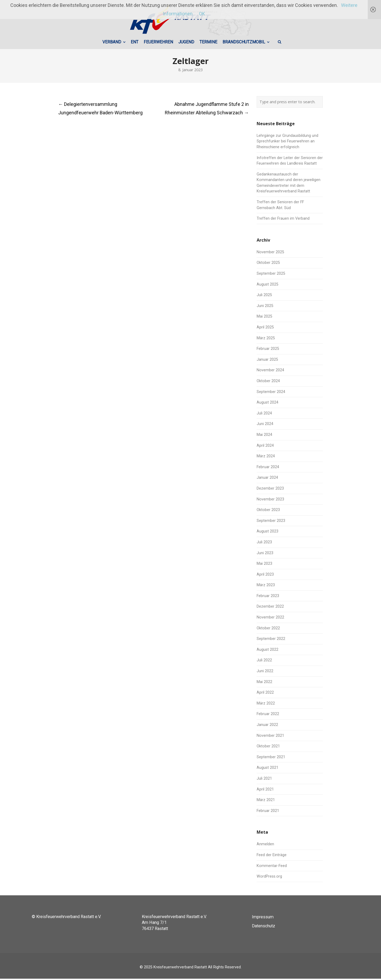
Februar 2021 (268, 812)
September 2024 (271, 393)
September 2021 (271, 758)
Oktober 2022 (268, 629)
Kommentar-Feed (272, 867)
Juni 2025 (265, 307)
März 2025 (266, 339)
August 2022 (267, 651)
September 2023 (271, 522)
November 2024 (270, 372)
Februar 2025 (268, 350)
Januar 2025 (267, 361)
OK (202, 14)
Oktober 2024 (268, 382)
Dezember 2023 (270, 490)
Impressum (263, 918)
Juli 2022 (264, 662)
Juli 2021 (264, 780)
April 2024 (265, 447)
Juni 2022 (265, 672)
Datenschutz (264, 927)
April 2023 (265, 576)
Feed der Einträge (272, 856)
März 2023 (266, 586)
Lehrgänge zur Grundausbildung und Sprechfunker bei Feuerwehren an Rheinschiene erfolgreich (287, 143)
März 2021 (266, 801)
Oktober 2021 (268, 748)
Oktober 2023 (268, 511)
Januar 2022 (267, 726)
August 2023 (267, 533)
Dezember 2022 (270, 608)
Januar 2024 (267, 479)
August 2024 (267, 404)
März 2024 (266, 457)
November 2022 (270, 619)
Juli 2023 (264, 543)
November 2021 (270, 737)
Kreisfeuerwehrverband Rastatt (180, 968)
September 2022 (271, 640)
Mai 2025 (264, 318)
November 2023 (270, 501)
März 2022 (266, 705)
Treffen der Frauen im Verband (283, 220)
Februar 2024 (268, 468)
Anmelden (265, 846)
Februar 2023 (268, 597)
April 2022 (265, 694)
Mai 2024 (264, 436)
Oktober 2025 (268, 264)
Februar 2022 (268, 715)
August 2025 (267, 286)
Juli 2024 (264, 415)
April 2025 (265, 329)
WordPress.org (269, 878)
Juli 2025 (264, 296)
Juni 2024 (265, 425)
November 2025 (270, 253)
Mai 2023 (264, 565)
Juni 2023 (265, 554)
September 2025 (271, 275)
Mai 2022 (264, 683)
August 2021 (267, 769)
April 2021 (265, 791)
